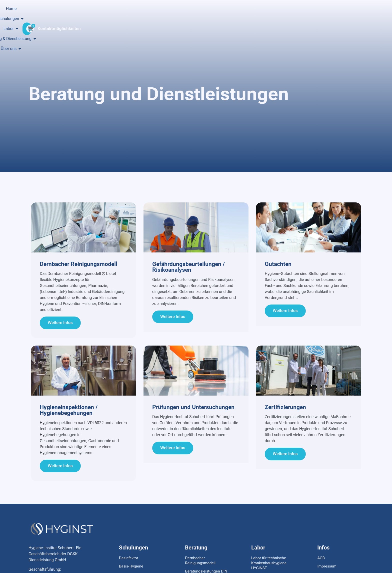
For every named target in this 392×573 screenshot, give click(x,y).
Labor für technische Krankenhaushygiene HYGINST (270, 565)
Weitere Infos (62, 323)
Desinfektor (129, 560)
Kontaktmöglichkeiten (337, 29)
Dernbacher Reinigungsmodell (201, 563)
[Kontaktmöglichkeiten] (308, 29)
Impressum (327, 568)
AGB (321, 560)
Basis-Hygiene (132, 568)
